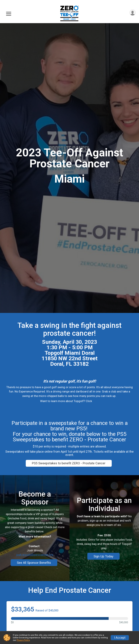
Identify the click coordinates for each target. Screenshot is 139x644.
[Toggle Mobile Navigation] (9, 14)
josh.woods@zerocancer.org (35, 566)
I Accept (120, 638)
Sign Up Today (103, 568)
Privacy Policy (23, 640)
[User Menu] (132, 13)
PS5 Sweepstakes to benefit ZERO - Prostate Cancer (69, 463)
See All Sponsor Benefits (34, 574)
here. (96, 401)
